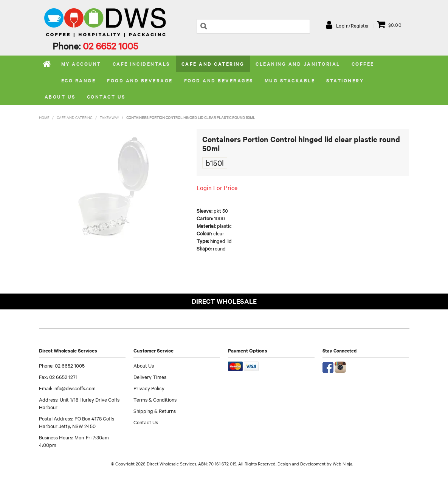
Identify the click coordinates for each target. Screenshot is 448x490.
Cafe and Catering (213, 64)
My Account (81, 64)
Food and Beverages (219, 80)
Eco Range (79, 80)
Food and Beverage (140, 80)
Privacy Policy (149, 388)
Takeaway (109, 117)
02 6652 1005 (110, 46)
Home (47, 64)
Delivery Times (150, 377)
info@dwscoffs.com (74, 388)
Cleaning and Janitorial (298, 64)
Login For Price (217, 187)
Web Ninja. (343, 464)
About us (60, 97)
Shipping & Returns (155, 411)
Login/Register (353, 25)
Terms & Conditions (155, 399)
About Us (144, 365)
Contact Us (106, 97)
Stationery (345, 80)
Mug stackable (290, 80)
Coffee (363, 64)
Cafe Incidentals (141, 64)
